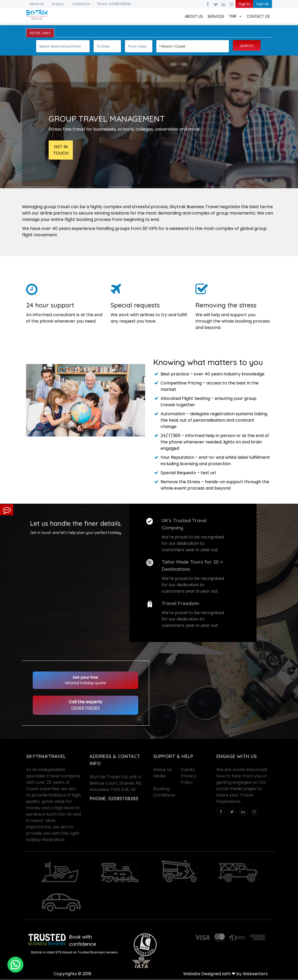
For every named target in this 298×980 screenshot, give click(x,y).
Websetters (255, 974)
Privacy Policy (188, 780)
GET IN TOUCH (61, 150)
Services (216, 16)
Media (159, 776)
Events (188, 770)
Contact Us (81, 4)
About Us (37, 4)
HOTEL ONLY (41, 33)
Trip (235, 16)
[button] (15, 965)
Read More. (54, 840)
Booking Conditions (164, 792)
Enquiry (58, 4)
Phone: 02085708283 (114, 4)
